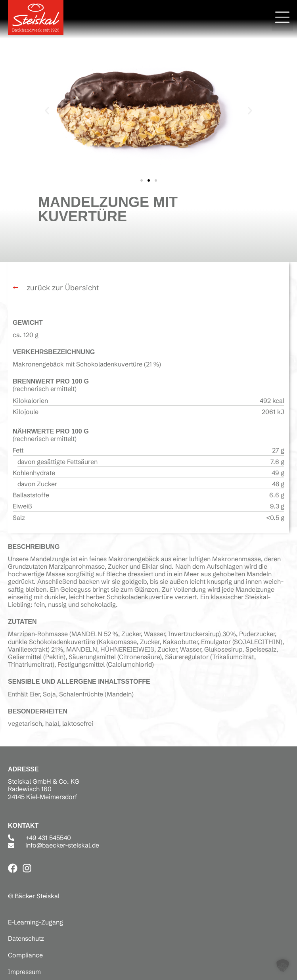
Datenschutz (26, 938)
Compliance (25, 955)
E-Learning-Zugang (35, 922)
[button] (282, 19)
